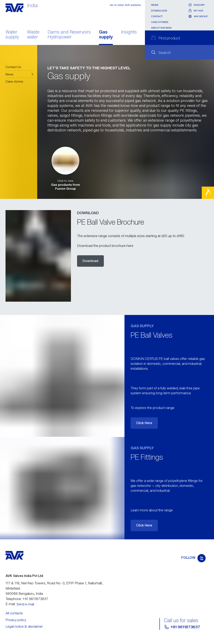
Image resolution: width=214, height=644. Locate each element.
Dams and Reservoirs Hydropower (69, 35)
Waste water (33, 35)
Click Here (144, 423)
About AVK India (161, 28)
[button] (20, 74)
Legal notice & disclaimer (24, 626)
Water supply (12, 35)
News (155, 5)
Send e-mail (25, 604)
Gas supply (106, 35)
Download (90, 261)
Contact (157, 16)
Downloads (159, 11)
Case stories (160, 22)
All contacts (14, 613)
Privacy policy (16, 620)
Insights (129, 32)
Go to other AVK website (125, 5)
